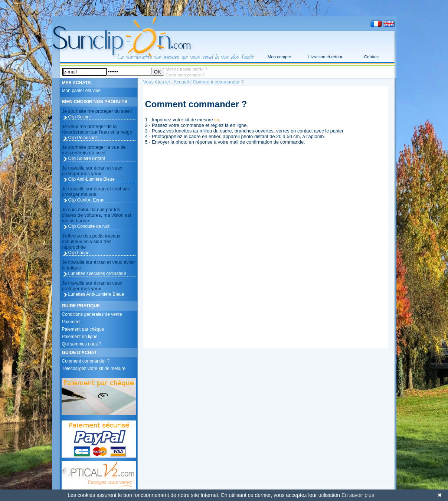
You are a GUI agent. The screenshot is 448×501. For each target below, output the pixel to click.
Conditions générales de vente (92, 314)
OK (158, 72)
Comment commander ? (86, 361)
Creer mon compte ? (185, 75)
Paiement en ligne (80, 337)
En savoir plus (358, 495)
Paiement (71, 322)
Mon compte (279, 57)
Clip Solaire (80, 117)
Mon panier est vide (81, 91)
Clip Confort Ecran (86, 200)
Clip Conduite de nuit (89, 226)
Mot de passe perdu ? (187, 69)
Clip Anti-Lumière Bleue (91, 179)
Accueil (181, 82)
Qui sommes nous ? (82, 344)
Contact (372, 57)
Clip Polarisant (83, 138)
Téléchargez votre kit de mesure (94, 369)
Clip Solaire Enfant (87, 158)
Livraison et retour (325, 57)
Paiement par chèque (83, 329)
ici (217, 120)
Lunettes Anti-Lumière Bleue (96, 294)
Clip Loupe (79, 253)
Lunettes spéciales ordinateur (97, 274)
